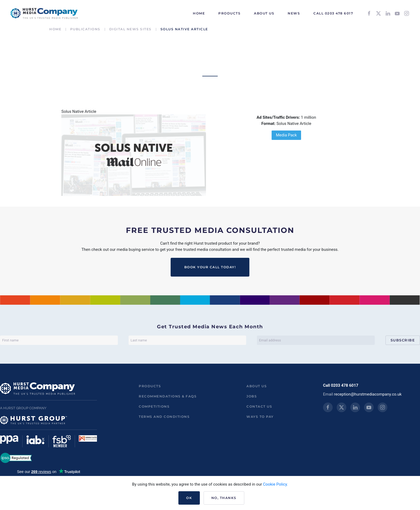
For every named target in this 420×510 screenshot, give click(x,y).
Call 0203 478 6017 (333, 13)
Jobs (252, 396)
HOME (199, 13)
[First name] (59, 340)
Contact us (259, 406)
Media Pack (286, 135)
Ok (189, 498)
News (294, 13)
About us (257, 386)
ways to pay (260, 417)
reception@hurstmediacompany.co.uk (368, 394)
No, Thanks (224, 498)
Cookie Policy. (275, 484)
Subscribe (403, 340)
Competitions (154, 406)
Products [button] (229, 13)
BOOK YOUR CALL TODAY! (210, 267)
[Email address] (316, 340)
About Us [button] (264, 13)
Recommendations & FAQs (168, 396)
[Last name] (187, 340)
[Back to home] (44, 13)
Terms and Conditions (164, 417)
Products (150, 386)
